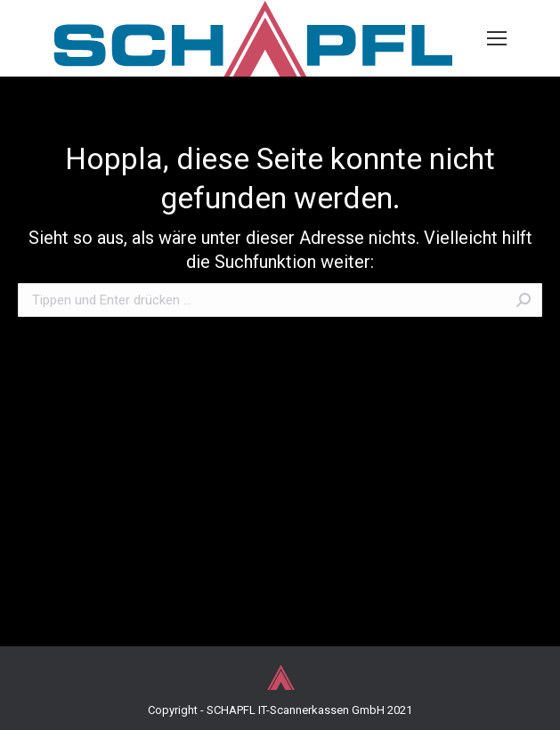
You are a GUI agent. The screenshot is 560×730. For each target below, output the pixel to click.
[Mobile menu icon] (497, 38)
